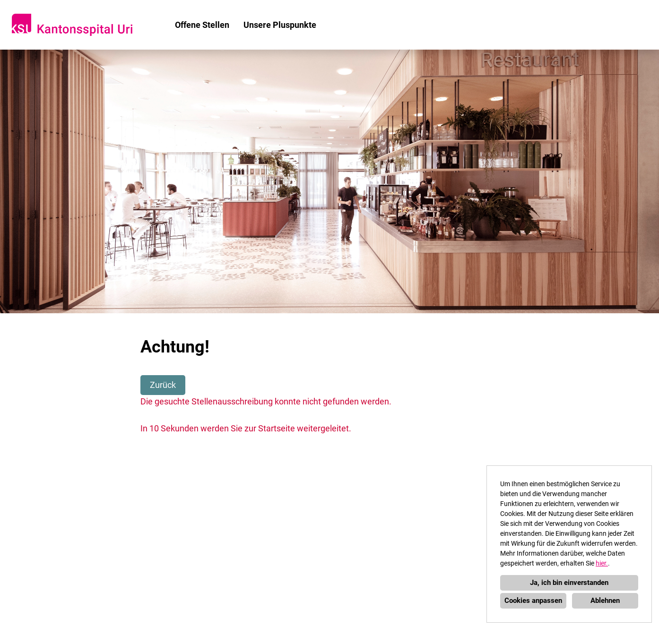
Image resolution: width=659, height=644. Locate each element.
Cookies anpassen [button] (533, 601)
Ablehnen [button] (605, 601)
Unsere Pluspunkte (280, 25)
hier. (602, 563)
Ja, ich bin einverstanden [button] (569, 583)
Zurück (163, 385)
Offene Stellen (202, 25)
